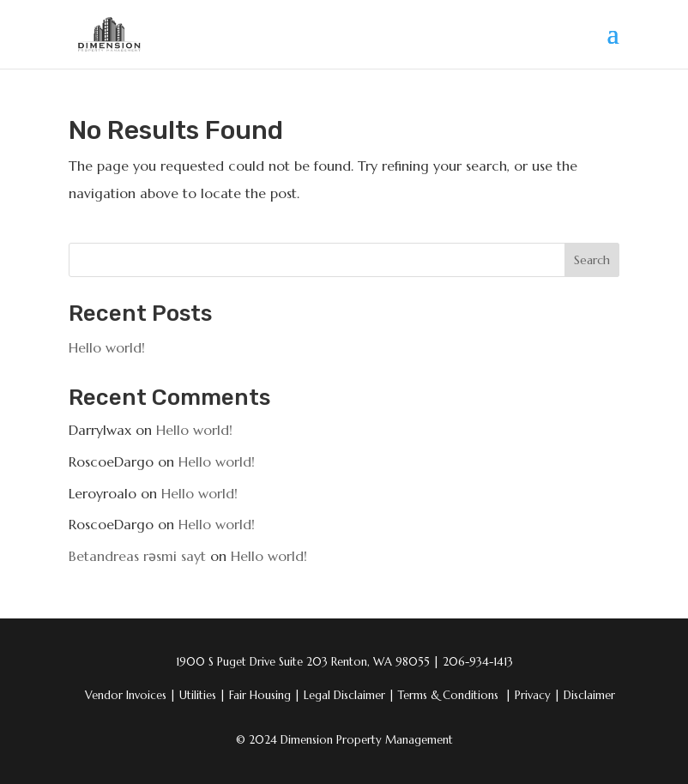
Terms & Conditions (450, 695)
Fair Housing (265, 695)
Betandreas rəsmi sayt (137, 556)
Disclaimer (589, 695)
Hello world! (107, 347)
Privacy (537, 695)
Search (592, 260)
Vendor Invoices (127, 695)
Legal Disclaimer (349, 695)
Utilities (202, 695)
